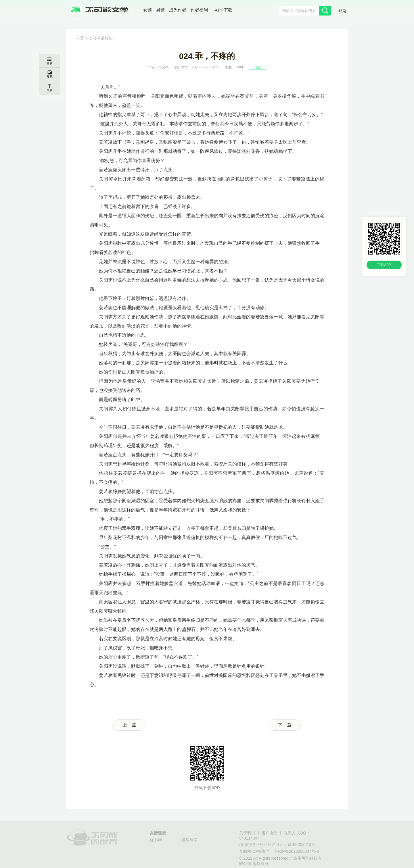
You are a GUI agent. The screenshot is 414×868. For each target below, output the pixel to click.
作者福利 (199, 10)
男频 (160, 10)
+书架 (257, 67)
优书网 (156, 840)
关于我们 (247, 833)
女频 (147, 10)
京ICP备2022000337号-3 (296, 851)
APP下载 (224, 10)
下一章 (285, 725)
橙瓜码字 (189, 840)
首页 (80, 38)
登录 (342, 11)
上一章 (129, 725)
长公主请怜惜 (101, 38)
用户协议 (269, 833)
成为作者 (178, 10)
